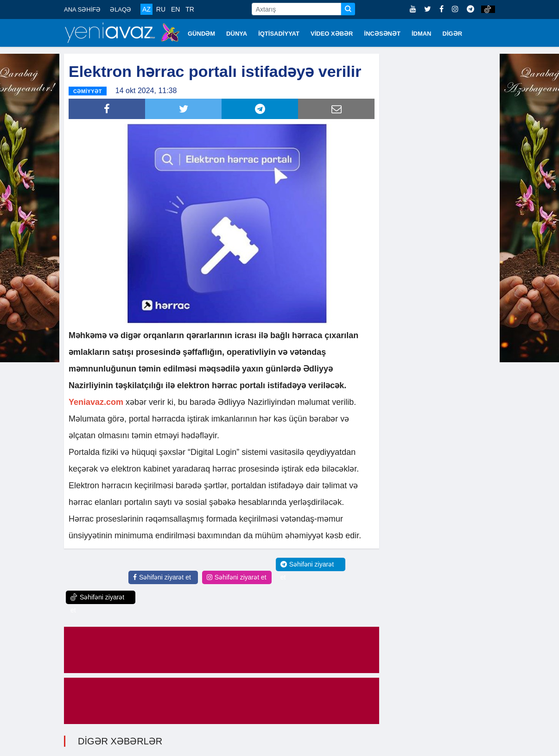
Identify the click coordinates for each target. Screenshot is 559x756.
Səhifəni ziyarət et (162, 577)
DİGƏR (453, 34)
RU (161, 9)
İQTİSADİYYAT (279, 34)
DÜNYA (237, 34)
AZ (146, 9)
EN (175, 9)
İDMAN (422, 34)
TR (190, 9)
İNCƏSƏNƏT (382, 34)
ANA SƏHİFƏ (82, 9)
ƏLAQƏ (121, 9)
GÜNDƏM (201, 34)
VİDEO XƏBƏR (332, 34)
